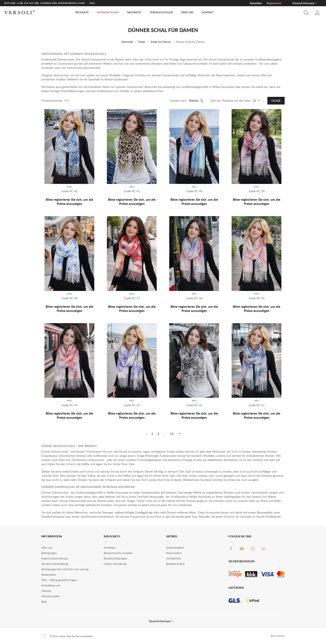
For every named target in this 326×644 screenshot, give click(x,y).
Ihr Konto (112, 536)
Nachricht (134, 12)
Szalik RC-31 (257, 405)
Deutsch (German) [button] (304, 3)
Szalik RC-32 (194, 405)
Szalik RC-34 (70, 405)
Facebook (231, 549)
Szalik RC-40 (194, 191)
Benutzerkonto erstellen (118, 553)
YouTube (242, 549)
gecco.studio (278, 636)
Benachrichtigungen (115, 558)
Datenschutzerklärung (54, 558)
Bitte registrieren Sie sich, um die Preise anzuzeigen (69, 202)
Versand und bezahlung (55, 564)
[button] (306, 12)
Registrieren (274, 3)
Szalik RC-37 (132, 298)
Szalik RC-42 (70, 191)
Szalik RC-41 (132, 191)
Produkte (82, 12)
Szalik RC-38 (70, 298)
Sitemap (46, 591)
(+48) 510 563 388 (28, 3)
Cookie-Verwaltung (115, 564)
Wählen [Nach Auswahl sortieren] (196, 101)
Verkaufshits (174, 558)
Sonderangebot (175, 548)
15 (172, 434)
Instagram (253, 549)
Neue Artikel (174, 553)
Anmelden (256, 3)
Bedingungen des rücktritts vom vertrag (65, 569)
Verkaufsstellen (161, 12)
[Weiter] (179, 434)
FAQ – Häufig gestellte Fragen (59, 580)
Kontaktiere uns (51, 585)
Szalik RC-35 (257, 298)
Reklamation (49, 575)
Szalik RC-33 (132, 405)
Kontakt (208, 12)
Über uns (187, 12)
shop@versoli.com (71, 3)
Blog (44, 602)
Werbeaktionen (108, 12)
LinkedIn (263, 549)
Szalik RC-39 (257, 191)
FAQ (92, 3)
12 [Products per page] (257, 101)
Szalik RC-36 (194, 298)
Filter (276, 101)
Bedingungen (49, 553)
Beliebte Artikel (175, 564)
